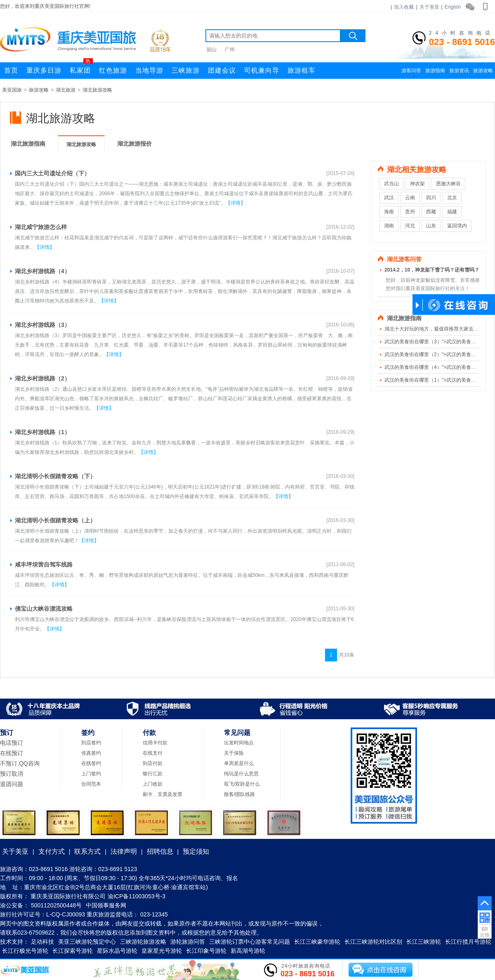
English (453, 7)
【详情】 (236, 203)
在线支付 (153, 753)
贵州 (410, 212)
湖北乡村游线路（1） (42, 432)
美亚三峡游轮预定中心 (87, 942)
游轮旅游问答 (188, 942)
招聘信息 (160, 851)
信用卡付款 (155, 743)
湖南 (389, 226)
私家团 (81, 68)
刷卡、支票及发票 (163, 794)
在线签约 (91, 763)
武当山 (391, 184)
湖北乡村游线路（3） (42, 325)
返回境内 (457, 226)
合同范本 (91, 784)
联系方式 (87, 851)
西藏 (431, 212)
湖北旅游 (66, 90)
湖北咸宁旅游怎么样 (41, 227)
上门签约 (91, 774)
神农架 (417, 184)
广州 (230, 50)
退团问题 (12, 784)
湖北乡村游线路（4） (42, 271)
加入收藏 (404, 7)
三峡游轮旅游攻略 (143, 942)
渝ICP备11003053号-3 (137, 896)
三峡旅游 (186, 70)
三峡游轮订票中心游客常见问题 (250, 942)
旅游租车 (302, 70)
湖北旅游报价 (134, 144)
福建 (452, 212)
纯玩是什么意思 (241, 774)
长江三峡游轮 (424, 942)
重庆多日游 (44, 70)
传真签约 (91, 753)
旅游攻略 (483, 71)
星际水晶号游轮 (117, 951)
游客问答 (411, 71)
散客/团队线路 (239, 794)
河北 (410, 226)
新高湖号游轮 (248, 951)
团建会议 (222, 70)
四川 (431, 198)
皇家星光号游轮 (162, 951)
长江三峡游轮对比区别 (373, 942)
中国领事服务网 (106, 905)
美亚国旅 (12, 90)
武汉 (389, 198)
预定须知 (196, 851)
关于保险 (234, 753)
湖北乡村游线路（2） (42, 378)
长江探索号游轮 (73, 951)
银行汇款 (153, 774)
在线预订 (12, 753)
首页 (11, 70)
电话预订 (12, 743)
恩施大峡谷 (448, 184)
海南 (389, 212)
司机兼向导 (262, 70)
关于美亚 (429, 7)
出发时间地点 (239, 743)
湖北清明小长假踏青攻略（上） (55, 520)
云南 (410, 198)
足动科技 (42, 942)
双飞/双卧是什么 (242, 784)
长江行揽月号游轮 (468, 942)
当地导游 (149, 70)
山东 (431, 226)
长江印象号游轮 (206, 951)
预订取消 (12, 774)
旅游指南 (435, 71)
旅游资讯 (459, 71)
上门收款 (153, 784)
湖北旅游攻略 (97, 90)
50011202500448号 (56, 905)
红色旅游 (113, 70)
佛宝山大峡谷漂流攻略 (44, 609)
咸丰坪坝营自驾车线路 (44, 564)
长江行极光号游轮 (25, 951)
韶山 (212, 50)
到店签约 (91, 743)
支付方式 (52, 851)
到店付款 (153, 763)
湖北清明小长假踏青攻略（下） (55, 476)
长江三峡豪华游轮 (317, 942)
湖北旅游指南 (28, 144)
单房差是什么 (239, 763)
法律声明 (124, 851)
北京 (452, 198)
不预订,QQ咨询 (20, 763)
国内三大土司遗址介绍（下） (52, 173)
